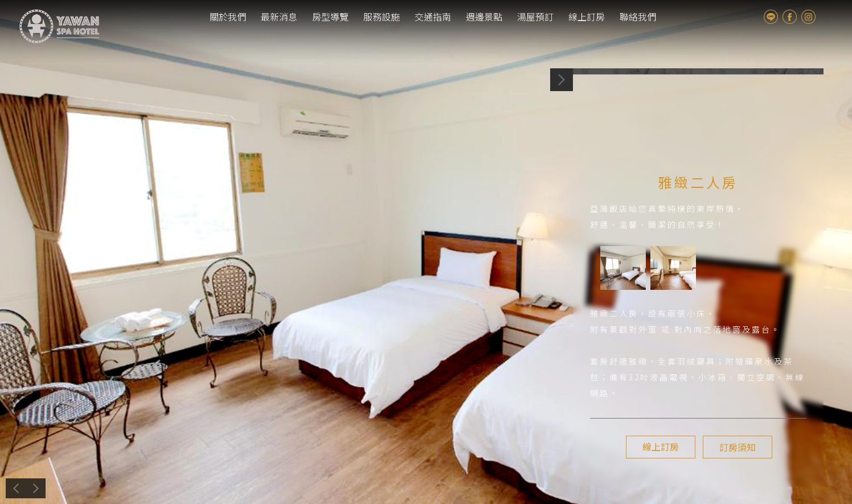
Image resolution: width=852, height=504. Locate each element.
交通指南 (433, 17)
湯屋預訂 (535, 17)
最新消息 (279, 17)
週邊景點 (484, 17)
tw (828, 17)
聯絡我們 (638, 17)
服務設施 (382, 17)
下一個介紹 (134, 488)
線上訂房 (587, 17)
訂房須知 (736, 447)
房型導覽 (330, 17)
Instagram (808, 17)
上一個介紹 (77, 488)
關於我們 (228, 17)
